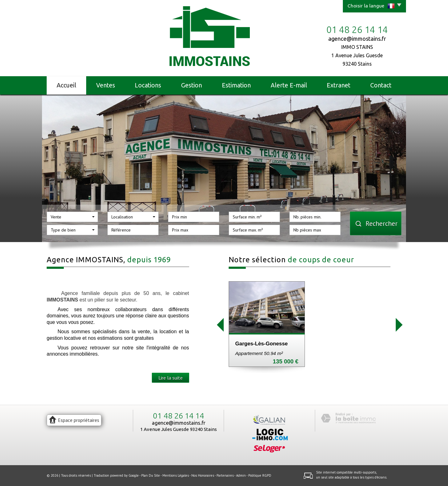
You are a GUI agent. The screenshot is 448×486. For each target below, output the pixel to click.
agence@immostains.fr (357, 39)
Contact (381, 85)
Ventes (106, 85)
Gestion (191, 85)
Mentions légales (176, 475)
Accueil (66, 85)
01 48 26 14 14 (179, 416)
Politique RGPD (260, 475)
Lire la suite (170, 378)
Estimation (236, 85)
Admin (241, 475)
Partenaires (225, 475)
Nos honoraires (203, 475)
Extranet (338, 85)
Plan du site (151, 475)
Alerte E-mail (289, 85)
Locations (148, 85)
